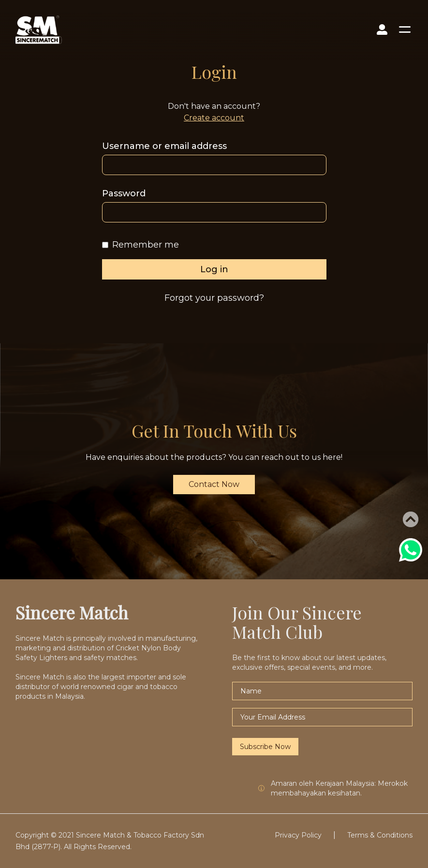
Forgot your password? (214, 298)
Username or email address (164, 146)
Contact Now (214, 484)
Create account (214, 118)
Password (124, 193)
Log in (214, 269)
